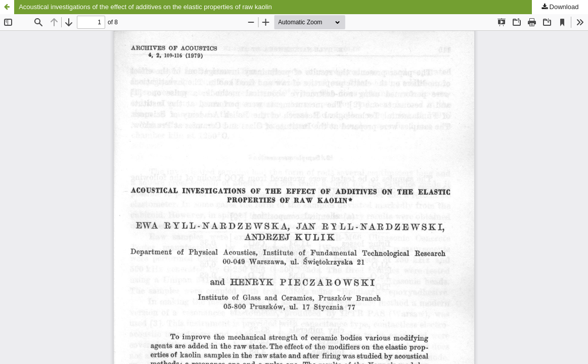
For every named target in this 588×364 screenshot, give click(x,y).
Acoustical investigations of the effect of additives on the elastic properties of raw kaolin (145, 7)
